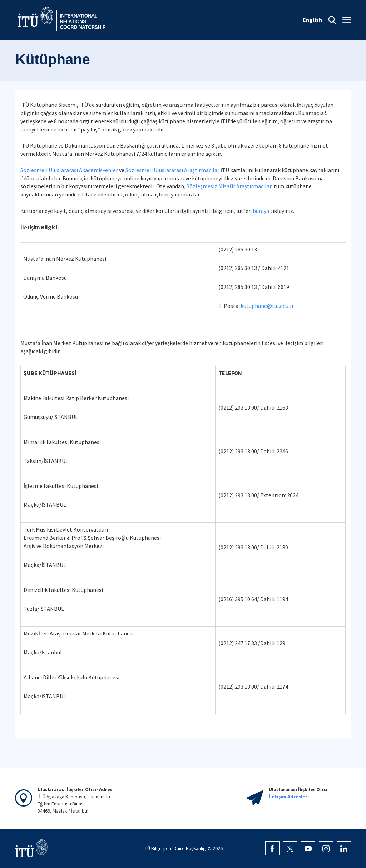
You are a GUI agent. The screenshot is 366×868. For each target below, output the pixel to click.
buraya (261, 211)
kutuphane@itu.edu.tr (267, 306)
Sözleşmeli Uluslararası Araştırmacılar (172, 170)
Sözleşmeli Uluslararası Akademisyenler (69, 170)
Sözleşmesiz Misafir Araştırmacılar (229, 186)
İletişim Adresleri (289, 797)
